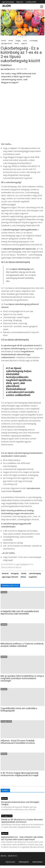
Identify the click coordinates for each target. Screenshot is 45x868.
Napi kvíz (20, 2)
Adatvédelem (37, 862)
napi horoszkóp (8, 2)
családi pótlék (31, 2)
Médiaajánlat (24, 862)
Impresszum (10, 862)
